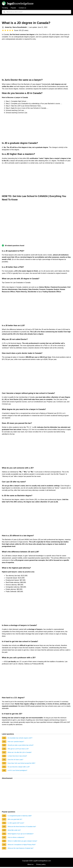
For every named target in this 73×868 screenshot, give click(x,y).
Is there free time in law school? (17, 756)
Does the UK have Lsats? (15, 760)
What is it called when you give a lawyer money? (22, 841)
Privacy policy (41, 864)
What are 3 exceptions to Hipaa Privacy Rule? (22, 845)
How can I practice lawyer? (16, 742)
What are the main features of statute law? (21, 848)
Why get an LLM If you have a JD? (18, 749)
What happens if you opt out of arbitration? (21, 834)
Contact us (22, 8)
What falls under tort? (14, 830)
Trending (5, 8)
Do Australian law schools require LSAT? (20, 738)
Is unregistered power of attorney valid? (20, 816)
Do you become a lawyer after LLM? (19, 767)
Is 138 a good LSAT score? (16, 823)
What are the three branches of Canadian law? (22, 827)
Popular (13, 8)
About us (30, 864)
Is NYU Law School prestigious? (17, 770)
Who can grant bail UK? (15, 819)
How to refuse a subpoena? (16, 837)
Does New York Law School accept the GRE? (21, 763)
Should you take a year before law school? (21, 745)
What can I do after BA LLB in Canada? (20, 752)
